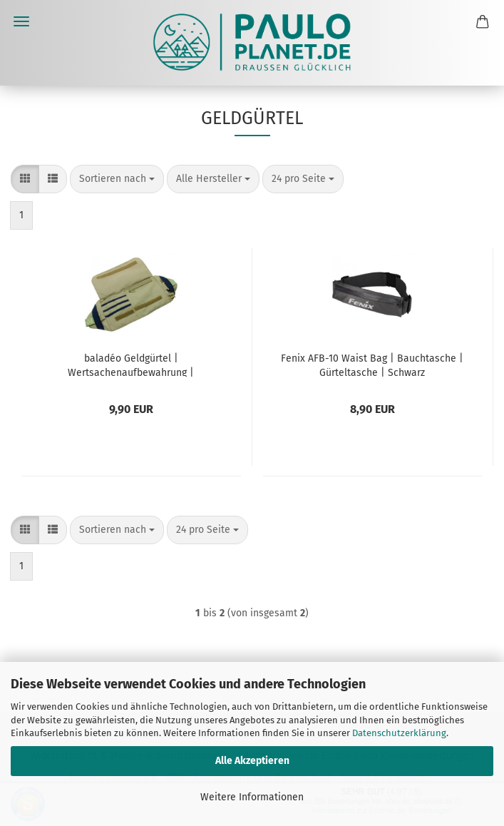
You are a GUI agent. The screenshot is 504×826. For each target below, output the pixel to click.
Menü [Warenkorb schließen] (21, 21)
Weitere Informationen (252, 797)
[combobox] (117, 179)
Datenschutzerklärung (399, 733)
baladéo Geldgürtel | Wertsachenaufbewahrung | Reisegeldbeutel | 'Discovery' (131, 364)
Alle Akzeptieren (252, 761)
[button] (25, 179)
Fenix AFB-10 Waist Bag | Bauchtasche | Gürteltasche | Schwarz (372, 364)
